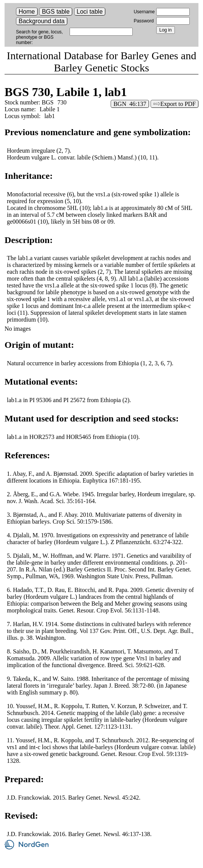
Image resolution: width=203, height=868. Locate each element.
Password (144, 21)
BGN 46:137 (130, 104)
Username (144, 12)
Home (27, 12)
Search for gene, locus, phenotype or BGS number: (39, 37)
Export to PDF (178, 104)
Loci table (90, 12)
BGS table (56, 12)
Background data (42, 21)
